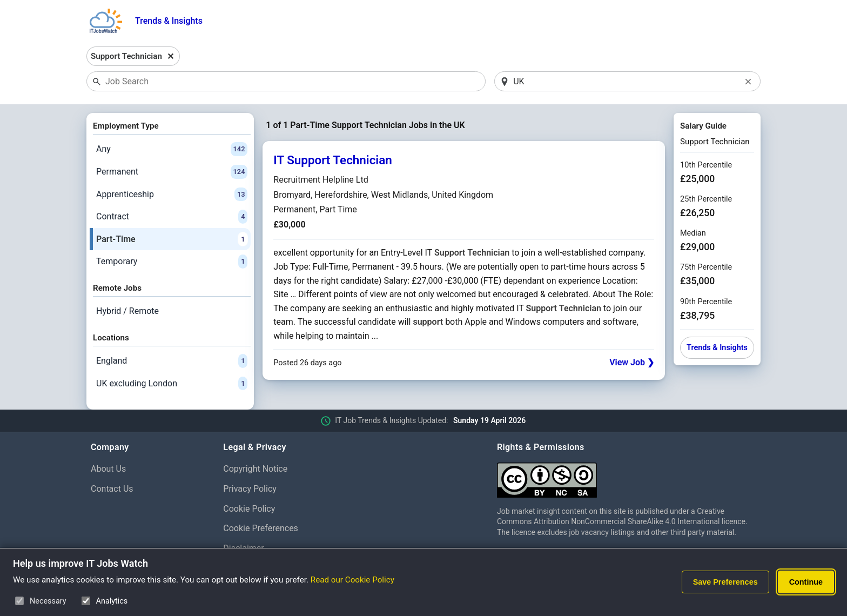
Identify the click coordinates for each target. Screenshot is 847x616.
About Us (108, 469)
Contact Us (112, 489)
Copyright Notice (255, 469)
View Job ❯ (632, 362)
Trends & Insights (169, 21)
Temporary (172, 262)
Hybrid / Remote (127, 311)
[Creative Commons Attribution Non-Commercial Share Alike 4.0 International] (627, 476)
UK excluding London (172, 384)
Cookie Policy (249, 509)
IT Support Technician (332, 160)
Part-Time (172, 239)
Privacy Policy (250, 489)
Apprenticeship (172, 195)
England (172, 361)
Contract (172, 217)
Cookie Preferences (261, 528)
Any (172, 149)
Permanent (172, 172)
